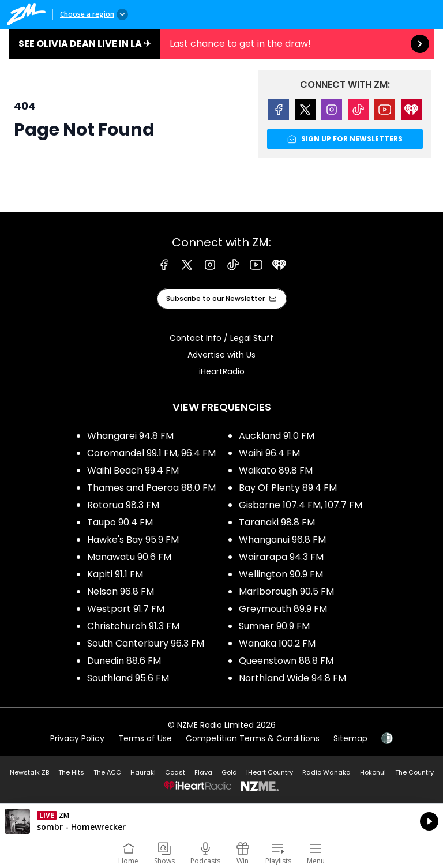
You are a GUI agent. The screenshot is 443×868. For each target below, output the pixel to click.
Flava (203, 772)
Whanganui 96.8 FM (282, 540)
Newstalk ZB (29, 772)
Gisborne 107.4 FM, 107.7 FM (301, 505)
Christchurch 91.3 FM (133, 626)
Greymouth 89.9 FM (283, 609)
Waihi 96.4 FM (269, 453)
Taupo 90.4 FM (120, 522)
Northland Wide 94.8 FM (292, 678)
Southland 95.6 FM (128, 678)
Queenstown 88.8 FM (286, 661)
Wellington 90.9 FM (281, 574)
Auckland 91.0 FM (277, 436)
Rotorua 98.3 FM (123, 505)
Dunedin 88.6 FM (124, 661)
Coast (175, 772)
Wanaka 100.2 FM (277, 643)
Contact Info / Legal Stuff (221, 338)
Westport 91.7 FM (126, 609)
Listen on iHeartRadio (221, 821)
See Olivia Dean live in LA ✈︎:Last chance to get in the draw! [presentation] (221, 44)
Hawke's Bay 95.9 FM (133, 540)
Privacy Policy (77, 738)
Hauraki (143, 772)
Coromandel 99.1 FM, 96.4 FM (151, 453)
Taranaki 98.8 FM (277, 522)
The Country (414, 772)
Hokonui (373, 772)
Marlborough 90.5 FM (286, 591)
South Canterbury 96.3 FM (146, 643)
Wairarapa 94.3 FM (281, 557)
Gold (229, 772)
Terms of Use (145, 738)
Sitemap (350, 738)
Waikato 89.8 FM (276, 470)
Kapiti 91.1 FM (115, 574)
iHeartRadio (222, 371)
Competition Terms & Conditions (253, 738)
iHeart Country (270, 772)
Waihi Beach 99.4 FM (133, 470)
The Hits (71, 772)
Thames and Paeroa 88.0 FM (151, 488)
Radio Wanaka (326, 772)
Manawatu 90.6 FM (129, 557)
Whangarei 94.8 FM (130, 436)
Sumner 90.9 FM (274, 626)
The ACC (107, 772)
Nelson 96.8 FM (121, 591)
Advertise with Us (221, 355)
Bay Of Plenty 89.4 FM (288, 488)
